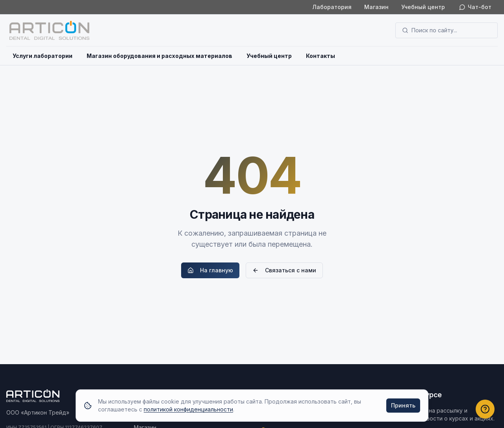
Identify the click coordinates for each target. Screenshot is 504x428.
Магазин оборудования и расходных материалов (159, 56)
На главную (210, 270)
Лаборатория (332, 7)
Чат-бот (475, 7)
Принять (403, 405)
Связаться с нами (284, 270)
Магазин (376, 7)
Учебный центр (423, 7)
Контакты (321, 56)
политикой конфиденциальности (188, 409)
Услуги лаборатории (43, 56)
